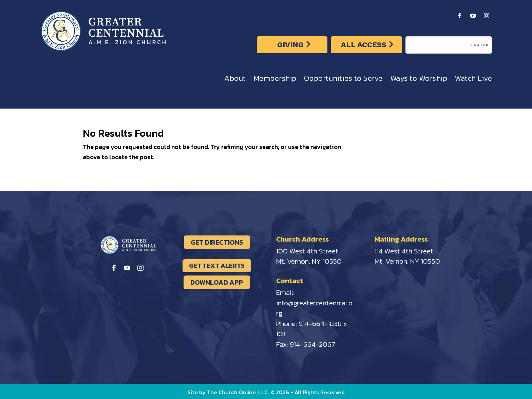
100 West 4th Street (307, 251)
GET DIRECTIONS (217, 242)
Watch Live (473, 80)
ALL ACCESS (364, 45)
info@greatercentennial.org (314, 308)
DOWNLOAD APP (217, 282)
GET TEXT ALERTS (217, 265)
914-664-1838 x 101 (312, 329)
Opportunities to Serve (343, 80)
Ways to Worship (419, 80)
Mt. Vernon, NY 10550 (309, 261)
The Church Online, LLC (237, 392)
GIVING (290, 45)
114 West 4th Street (404, 251)
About (235, 80)
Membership (275, 80)
